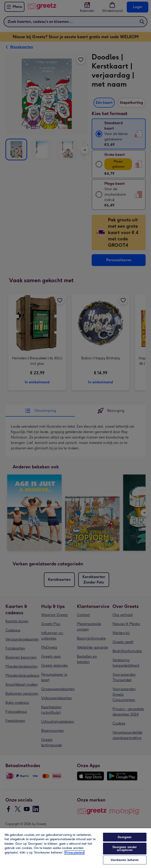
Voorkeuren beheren (125, 860)
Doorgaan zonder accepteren (125, 849)
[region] (75, 848)
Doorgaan (125, 837)
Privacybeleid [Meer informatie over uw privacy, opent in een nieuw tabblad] (74, 853)
